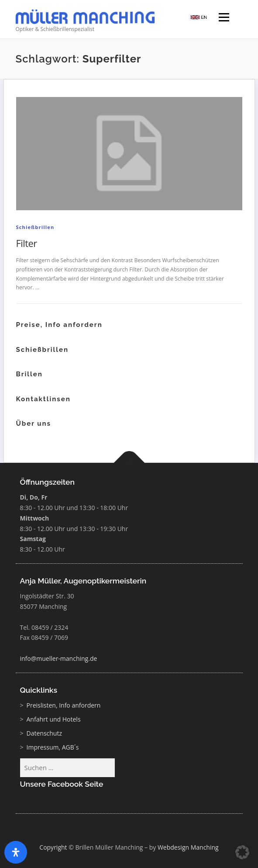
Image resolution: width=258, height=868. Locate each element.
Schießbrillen (35, 227)
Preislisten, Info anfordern (64, 705)
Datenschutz (44, 733)
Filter (27, 243)
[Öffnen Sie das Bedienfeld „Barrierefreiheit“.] (16, 852)
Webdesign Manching (188, 847)
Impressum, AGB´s (53, 747)
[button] (242, 852)
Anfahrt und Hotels (54, 719)
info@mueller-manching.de (59, 658)
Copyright (53, 847)
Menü (223, 18)
